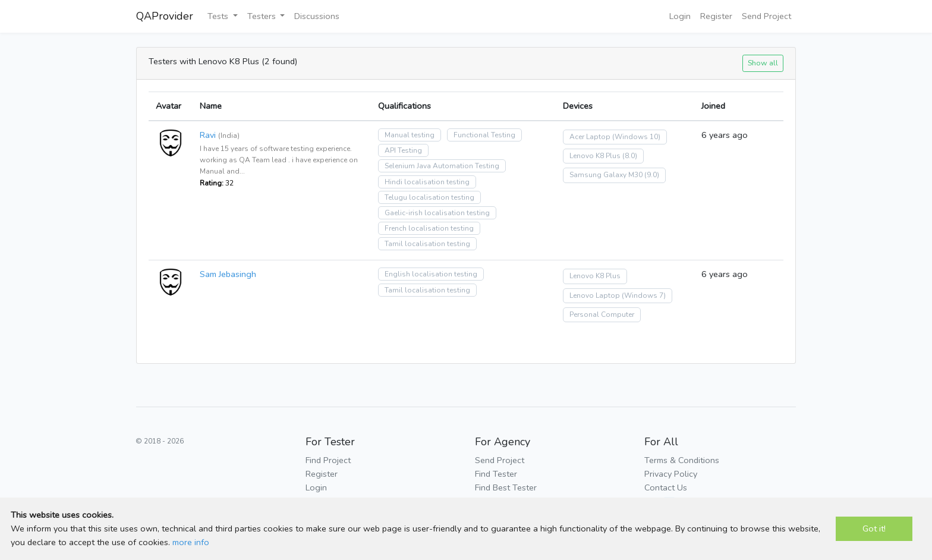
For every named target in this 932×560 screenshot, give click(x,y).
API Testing (403, 150)
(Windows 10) (636, 137)
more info (191, 542)
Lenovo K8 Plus (595, 156)
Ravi (208, 135)
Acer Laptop (590, 137)
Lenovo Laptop (595, 295)
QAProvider (165, 16)
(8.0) (630, 156)
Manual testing (410, 135)
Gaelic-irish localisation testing (437, 213)
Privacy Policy (671, 474)
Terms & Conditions (682, 460)
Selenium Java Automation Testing (442, 166)
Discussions (317, 16)
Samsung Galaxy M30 (606, 175)
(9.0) (652, 175)
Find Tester (496, 474)
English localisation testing (431, 274)
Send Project (766, 16)
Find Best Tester (506, 487)
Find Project (328, 460)
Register (716, 16)
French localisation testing (429, 228)
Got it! (874, 528)
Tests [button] (219, 16)
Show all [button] (763, 63)
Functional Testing (484, 135)
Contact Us (666, 487)
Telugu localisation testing (429, 197)
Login (680, 16)
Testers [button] (263, 16)
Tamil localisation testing (427, 244)
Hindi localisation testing (427, 182)
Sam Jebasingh (228, 274)
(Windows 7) (644, 295)
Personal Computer (602, 314)
